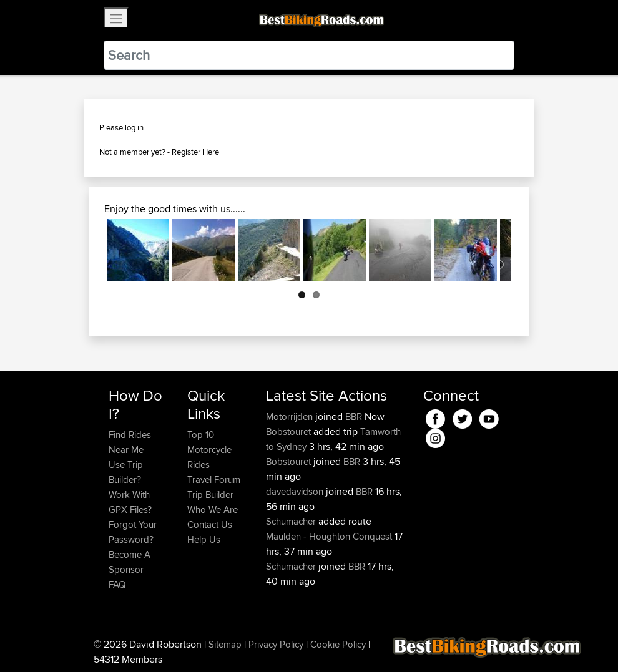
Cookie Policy (338, 644)
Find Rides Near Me (130, 442)
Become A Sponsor (130, 562)
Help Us (204, 539)
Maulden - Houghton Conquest (329, 536)
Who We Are (213, 509)
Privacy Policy (276, 644)
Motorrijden (291, 416)
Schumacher (292, 521)
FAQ (117, 584)
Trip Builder (210, 494)
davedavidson (296, 491)
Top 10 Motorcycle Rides (209, 450)
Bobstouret (290, 431)
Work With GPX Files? (130, 502)
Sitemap (225, 644)
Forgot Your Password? (133, 532)
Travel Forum (214, 480)
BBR (354, 416)
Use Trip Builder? (126, 472)
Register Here (195, 152)
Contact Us (210, 524)
